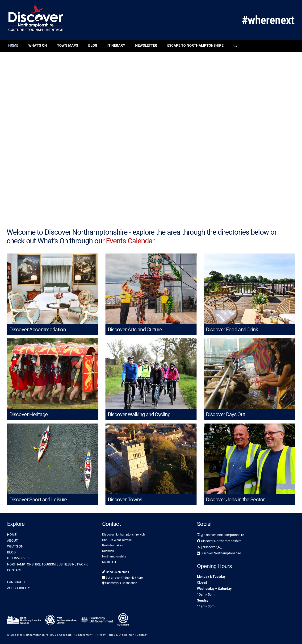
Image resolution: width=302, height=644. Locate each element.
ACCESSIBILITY (18, 588)
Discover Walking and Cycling (139, 414)
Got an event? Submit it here (122, 578)
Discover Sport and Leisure (38, 500)
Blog (93, 46)
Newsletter (146, 46)
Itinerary (116, 46)
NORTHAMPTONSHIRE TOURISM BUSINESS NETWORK (47, 564)
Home (13, 46)
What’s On (38, 46)
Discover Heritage (29, 414)
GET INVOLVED (18, 558)
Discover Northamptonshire (219, 541)
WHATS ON (15, 546)
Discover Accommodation (38, 330)
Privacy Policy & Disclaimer (115, 635)
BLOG (11, 552)
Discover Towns (125, 500)
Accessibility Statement (76, 635)
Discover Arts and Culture (135, 330)
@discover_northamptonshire (220, 535)
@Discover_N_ (209, 547)
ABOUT (12, 540)
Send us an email (115, 572)
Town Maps (68, 46)
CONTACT (14, 570)
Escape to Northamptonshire (195, 46)
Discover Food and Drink (232, 330)
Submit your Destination (120, 583)
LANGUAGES (17, 582)
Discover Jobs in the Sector (235, 500)
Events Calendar (130, 241)
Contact (142, 635)
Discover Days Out (225, 414)
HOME (12, 535)
